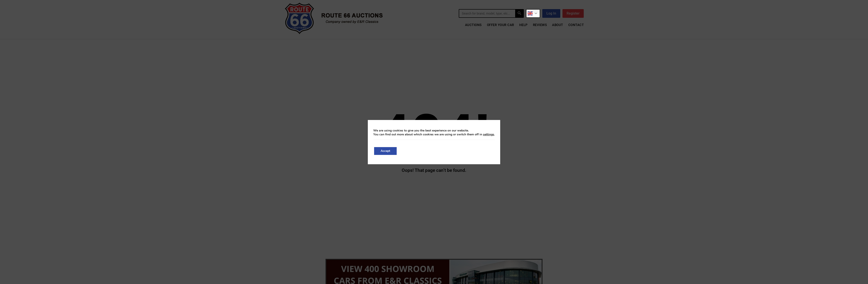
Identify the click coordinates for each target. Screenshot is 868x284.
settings (489, 135)
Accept (385, 151)
